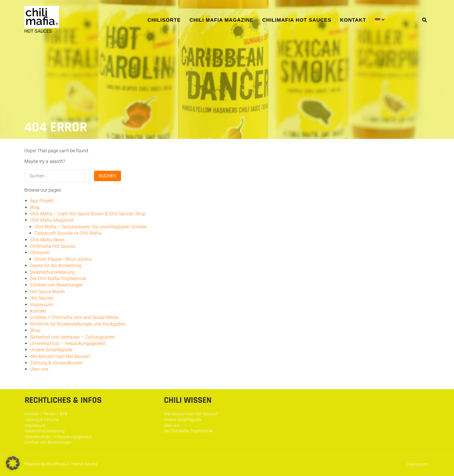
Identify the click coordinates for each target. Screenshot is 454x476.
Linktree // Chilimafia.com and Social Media (74, 317)
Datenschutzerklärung (52, 272)
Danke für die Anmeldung (56, 265)
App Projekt (42, 201)
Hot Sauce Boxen (47, 292)
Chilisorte (164, 20)
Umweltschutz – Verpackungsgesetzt (68, 343)
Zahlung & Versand (42, 420)
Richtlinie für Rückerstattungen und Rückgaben (78, 324)
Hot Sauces (42, 298)
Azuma (91, 464)
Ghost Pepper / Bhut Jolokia (63, 259)
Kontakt (353, 20)
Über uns (39, 369)
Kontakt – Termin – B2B (46, 414)
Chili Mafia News (47, 240)
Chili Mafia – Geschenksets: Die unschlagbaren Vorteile (90, 227)
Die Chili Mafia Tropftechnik (58, 279)
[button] (13, 463)
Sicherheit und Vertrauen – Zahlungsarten (73, 337)
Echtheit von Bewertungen (57, 285)
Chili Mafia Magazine (221, 20)
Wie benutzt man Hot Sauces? (61, 356)
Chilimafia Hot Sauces (297, 20)
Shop (35, 330)
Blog (35, 207)
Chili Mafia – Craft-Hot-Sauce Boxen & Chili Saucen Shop (88, 214)
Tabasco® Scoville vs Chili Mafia (68, 233)
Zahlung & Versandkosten (56, 363)
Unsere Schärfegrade (51, 350)
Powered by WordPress (45, 464)
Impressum (42, 305)
